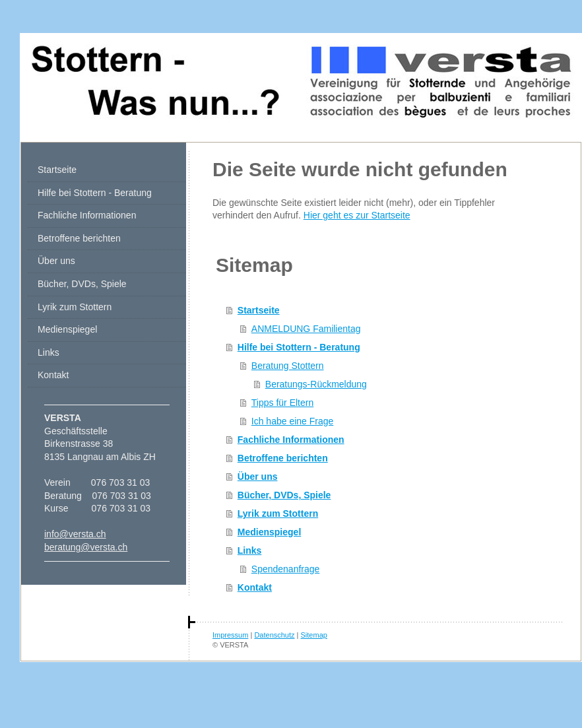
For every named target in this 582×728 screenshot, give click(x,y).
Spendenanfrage (286, 569)
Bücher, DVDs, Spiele (284, 495)
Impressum (230, 635)
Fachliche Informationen (291, 440)
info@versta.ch (75, 534)
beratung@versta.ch (86, 547)
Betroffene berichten (283, 458)
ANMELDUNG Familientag (306, 329)
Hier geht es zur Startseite (357, 215)
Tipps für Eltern (282, 403)
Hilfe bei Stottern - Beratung (299, 347)
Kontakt (255, 587)
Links (250, 550)
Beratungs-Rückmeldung (316, 384)
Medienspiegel (269, 532)
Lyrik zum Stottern (278, 513)
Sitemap (314, 635)
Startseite (259, 310)
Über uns (258, 477)
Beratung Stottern (288, 366)
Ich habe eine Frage (293, 421)
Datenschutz (274, 635)
